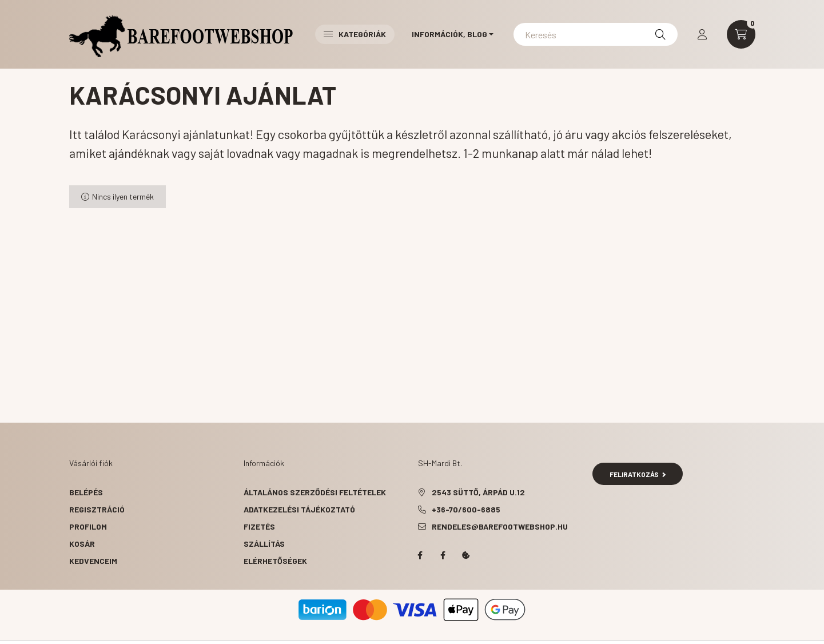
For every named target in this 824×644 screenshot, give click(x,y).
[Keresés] (595, 34)
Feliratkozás (638, 474)
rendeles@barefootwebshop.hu (500, 526)
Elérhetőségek (275, 561)
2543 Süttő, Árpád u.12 (478, 492)
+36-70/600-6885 (466, 509)
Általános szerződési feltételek (315, 492)
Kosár (82, 544)
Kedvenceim (93, 561)
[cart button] (741, 34)
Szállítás (264, 544)
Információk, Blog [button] (449, 34)
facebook (420, 555)
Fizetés (259, 526)
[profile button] (702, 34)
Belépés (86, 492)
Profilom (88, 526)
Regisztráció (97, 509)
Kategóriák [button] (355, 34)
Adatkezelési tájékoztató (299, 509)
